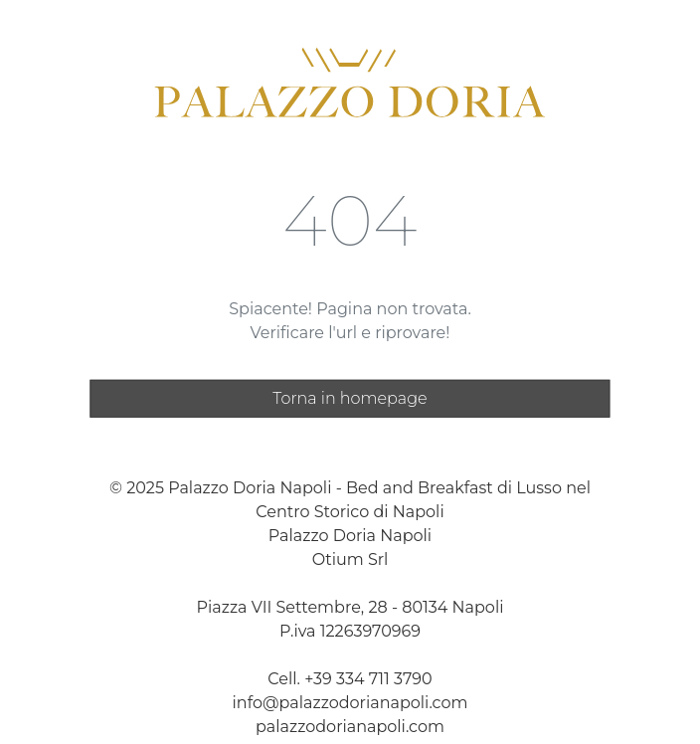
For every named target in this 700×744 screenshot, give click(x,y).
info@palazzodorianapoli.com (350, 702)
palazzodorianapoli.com (350, 726)
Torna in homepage (350, 397)
